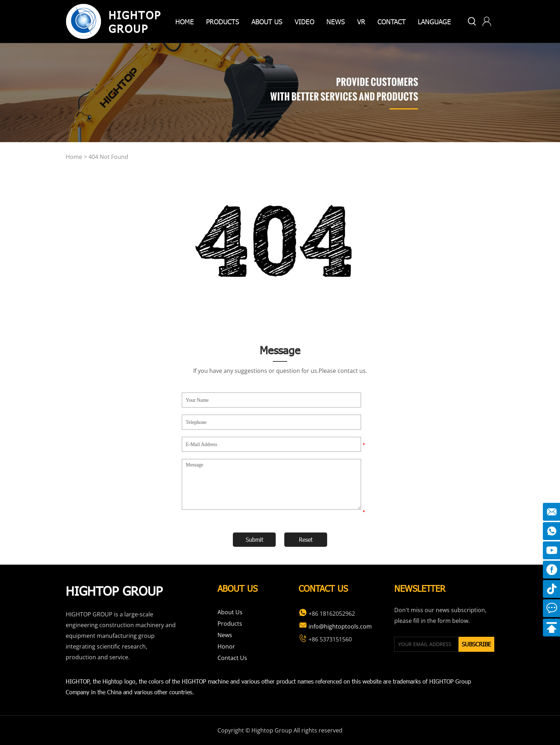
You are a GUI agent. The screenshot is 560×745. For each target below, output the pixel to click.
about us (267, 21)
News (336, 21)
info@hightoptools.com (335, 626)
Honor (226, 646)
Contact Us (232, 658)
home (185, 21)
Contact (392, 21)
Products (230, 624)
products (223, 21)
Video (304, 21)
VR (361, 21)
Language (434, 21)
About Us (230, 612)
